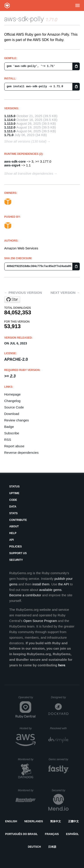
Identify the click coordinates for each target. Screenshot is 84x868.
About (14, 526)
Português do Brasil (21, 834)
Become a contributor (25, 595)
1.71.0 (9, 135)
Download (12, 414)
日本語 (52, 847)
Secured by (60, 790)
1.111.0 (10, 131)
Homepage (12, 394)
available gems (50, 590)
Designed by (60, 697)
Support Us (18, 553)
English (11, 821)
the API (64, 584)
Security (16, 560)
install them (41, 584)
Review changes (17, 420)
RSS (8, 440)
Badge (9, 427)
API (11, 540)
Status (14, 487)
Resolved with (59, 728)
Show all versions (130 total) (25, 141)
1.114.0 (10, 120)
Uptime (14, 493)
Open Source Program (40, 621)
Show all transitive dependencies (29, 173)
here (62, 665)
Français (52, 834)
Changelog (12, 401)
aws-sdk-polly (24, 19)
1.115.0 (10, 116)
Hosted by (28, 728)
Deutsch (34, 847)
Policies (15, 547)
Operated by (27, 699)
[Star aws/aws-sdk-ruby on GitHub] (12, 300)
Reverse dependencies (21, 453)
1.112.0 (10, 127)
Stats (13, 513)
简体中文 (56, 821)
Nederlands (33, 821)
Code (13, 500)
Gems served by (59, 759)
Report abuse (14, 446)
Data (13, 507)
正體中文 (73, 821)
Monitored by (27, 759)
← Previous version (23, 293)
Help (13, 533)
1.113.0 (10, 123)
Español (72, 834)
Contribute (18, 520)
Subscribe (12, 433)
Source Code (14, 407)
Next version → (65, 293)
